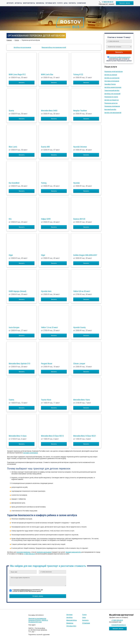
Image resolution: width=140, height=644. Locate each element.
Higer (11, 255)
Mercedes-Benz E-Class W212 (52, 436)
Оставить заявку (38, 596)
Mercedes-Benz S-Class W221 (85, 436)
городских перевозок (23, 552)
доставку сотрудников (31, 453)
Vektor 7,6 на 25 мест (49, 327)
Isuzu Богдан (14, 327)
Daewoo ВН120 (79, 219)
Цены (66, 3)
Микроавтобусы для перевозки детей (54, 47)
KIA (10, 219)
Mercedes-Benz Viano (82, 400)
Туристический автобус (112, 90)
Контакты (72, 3)
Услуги (60, 3)
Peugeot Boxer (47, 364)
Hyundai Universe (80, 147)
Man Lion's (13, 147)
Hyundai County (79, 327)
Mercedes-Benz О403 (49, 111)
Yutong (44, 183)
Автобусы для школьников (22, 47)
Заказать (22, 83)
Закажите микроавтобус (73, 552)
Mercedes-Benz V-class (18, 436)
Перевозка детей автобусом (114, 72)
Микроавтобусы (29, 3)
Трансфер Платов (110, 84)
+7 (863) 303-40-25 (107, 2)
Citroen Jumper (79, 364)
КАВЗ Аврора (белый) (18, 291)
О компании (81, 3)
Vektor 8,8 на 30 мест (82, 291)
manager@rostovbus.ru (119, 625)
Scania (11, 111)
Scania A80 (45, 147)
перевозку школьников (44, 552)
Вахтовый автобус (110, 109)
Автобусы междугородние (113, 87)
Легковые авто (51, 3)
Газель (11, 400)
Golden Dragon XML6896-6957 (85, 255)
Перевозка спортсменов (112, 106)
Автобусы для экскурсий (112, 94)
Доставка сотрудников (112, 81)
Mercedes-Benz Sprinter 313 (19, 364)
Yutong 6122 (78, 74)
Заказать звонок (125, 3)
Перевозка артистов (111, 103)
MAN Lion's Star (47, 74)
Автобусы (18, 3)
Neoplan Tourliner (80, 111)
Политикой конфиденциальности (120, 57)
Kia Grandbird (14, 183)
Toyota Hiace (46, 400)
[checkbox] (56, 519)
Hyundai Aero (46, 291)
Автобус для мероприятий (113, 113)
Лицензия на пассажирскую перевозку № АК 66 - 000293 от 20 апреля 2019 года (38, 620)
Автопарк (10, 3)
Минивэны (40, 3)
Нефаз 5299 (46, 219)
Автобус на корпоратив (112, 78)
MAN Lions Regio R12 (17, 74)
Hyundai (77, 183)
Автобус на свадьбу (111, 75)
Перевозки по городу (111, 97)
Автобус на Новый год (112, 100)
